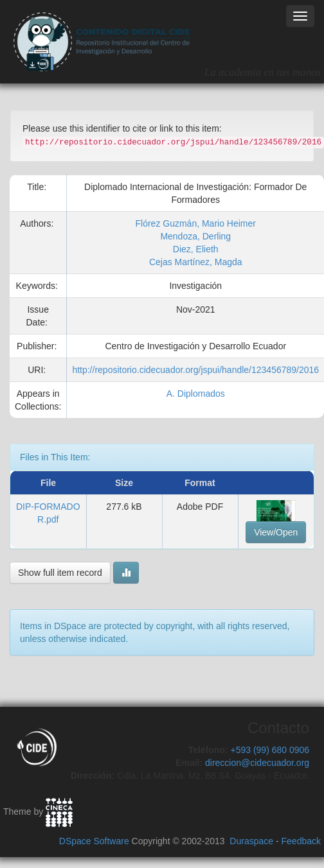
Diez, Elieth (196, 249)
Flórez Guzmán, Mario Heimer (195, 223)
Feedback (301, 841)
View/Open (276, 532)
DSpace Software (94, 841)
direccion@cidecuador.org (257, 763)
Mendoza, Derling (195, 236)
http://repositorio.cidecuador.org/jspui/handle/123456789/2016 (195, 370)
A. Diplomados (196, 394)
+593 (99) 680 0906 (270, 750)
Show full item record (60, 573)
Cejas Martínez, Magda (196, 262)
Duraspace (251, 841)
